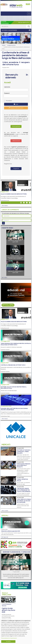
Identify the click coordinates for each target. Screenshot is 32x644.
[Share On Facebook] (30, 203)
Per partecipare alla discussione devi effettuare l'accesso (15, 213)
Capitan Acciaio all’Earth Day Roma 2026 (8, 610)
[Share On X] (27, 203)
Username (7, 87)
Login (16, 104)
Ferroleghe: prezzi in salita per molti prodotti (24, 465)
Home (4, 45)
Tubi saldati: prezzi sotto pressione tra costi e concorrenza (24, 490)
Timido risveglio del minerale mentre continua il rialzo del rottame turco (16, 344)
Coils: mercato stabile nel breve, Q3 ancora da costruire (24, 501)
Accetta (8, 641)
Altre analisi (5, 511)
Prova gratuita (16, 126)
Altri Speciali (5, 537)
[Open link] (4, 4)
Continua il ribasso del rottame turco (13, 365)
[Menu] (29, 14)
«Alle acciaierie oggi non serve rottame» (14, 194)
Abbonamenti (16, 141)
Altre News (5, 206)
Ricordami (8, 101)
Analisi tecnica (11, 45)
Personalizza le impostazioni (9, 638)
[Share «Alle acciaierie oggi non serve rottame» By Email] (21, 203)
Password (7, 93)
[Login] (3, 223)
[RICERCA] (29, 26)
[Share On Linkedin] (24, 203)
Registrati (16, 169)
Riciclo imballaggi (7, 594)
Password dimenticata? (16, 108)
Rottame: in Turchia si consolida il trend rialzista (24, 452)
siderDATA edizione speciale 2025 (11, 531)
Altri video (4, 278)
